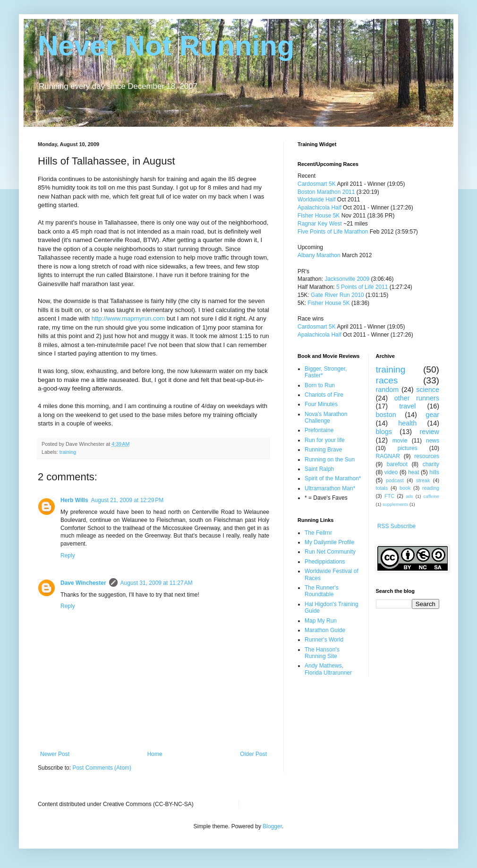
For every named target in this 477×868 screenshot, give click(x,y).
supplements (395, 504)
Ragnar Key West (320, 224)
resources (427, 456)
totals (382, 488)
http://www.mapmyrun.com (128, 318)
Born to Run (320, 385)
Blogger (272, 826)
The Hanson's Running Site (322, 653)
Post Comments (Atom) (102, 768)
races (387, 380)
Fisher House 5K (319, 216)
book (405, 488)
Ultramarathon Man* (330, 488)
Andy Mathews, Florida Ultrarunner (328, 669)
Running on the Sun (330, 460)
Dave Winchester (83, 583)
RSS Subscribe (396, 526)
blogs (384, 432)
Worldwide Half (317, 200)
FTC (389, 496)
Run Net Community (330, 552)
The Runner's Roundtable (322, 591)
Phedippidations (325, 562)
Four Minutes (321, 404)
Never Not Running (166, 46)
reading (431, 488)
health (407, 423)
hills (434, 472)
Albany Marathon (319, 255)
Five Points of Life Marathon (333, 232)
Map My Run (321, 621)
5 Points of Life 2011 (362, 287)
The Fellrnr (318, 533)
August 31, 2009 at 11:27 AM (157, 583)
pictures (408, 448)
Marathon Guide (325, 630)
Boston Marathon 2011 (326, 192)
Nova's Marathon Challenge (326, 417)
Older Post (253, 754)
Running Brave (323, 450)
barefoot (397, 464)
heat (413, 472)
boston (386, 415)
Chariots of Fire (324, 395)
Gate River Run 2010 (337, 295)
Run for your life (325, 440)
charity (431, 464)
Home (155, 754)
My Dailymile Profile (329, 542)
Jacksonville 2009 (347, 279)
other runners (417, 398)
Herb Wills (74, 500)
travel (407, 406)
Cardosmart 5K (317, 184)
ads (409, 496)
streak (423, 480)
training (68, 452)
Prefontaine (319, 430)
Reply (68, 556)
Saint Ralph (319, 469)
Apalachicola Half (319, 208)
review (429, 432)
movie (400, 441)
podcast (395, 480)
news (433, 441)
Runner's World (324, 640)
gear (432, 415)
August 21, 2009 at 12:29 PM (128, 500)
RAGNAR (388, 456)
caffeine (431, 496)
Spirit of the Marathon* (333, 478)
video (391, 472)
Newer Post (55, 754)
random (388, 390)
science (428, 390)
